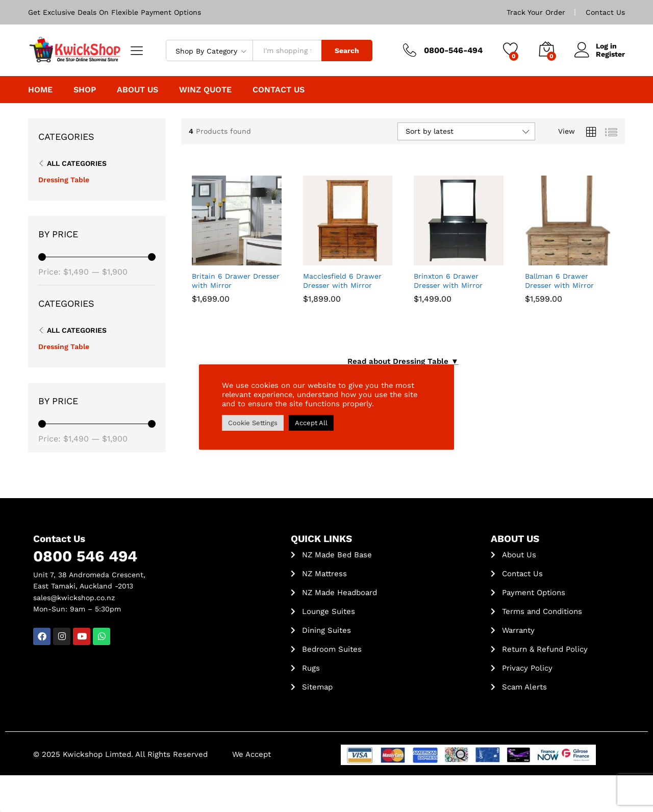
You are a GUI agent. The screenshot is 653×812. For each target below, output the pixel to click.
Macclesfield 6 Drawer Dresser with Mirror (342, 281)
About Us (137, 90)
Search (347, 51)
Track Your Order (536, 12)
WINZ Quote (205, 90)
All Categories (77, 163)
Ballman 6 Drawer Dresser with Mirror (559, 281)
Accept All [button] (311, 423)
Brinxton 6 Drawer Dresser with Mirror (448, 281)
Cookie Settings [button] (253, 423)
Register (610, 54)
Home (40, 90)
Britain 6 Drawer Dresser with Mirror (236, 281)
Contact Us (605, 12)
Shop (85, 90)
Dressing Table (64, 180)
